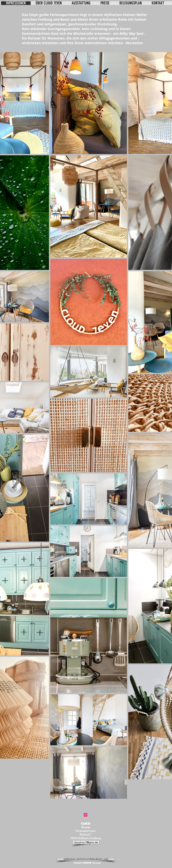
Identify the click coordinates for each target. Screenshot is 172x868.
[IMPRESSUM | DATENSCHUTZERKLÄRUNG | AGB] (86, 859)
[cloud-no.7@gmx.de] (86, 842)
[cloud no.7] (86, 815)
